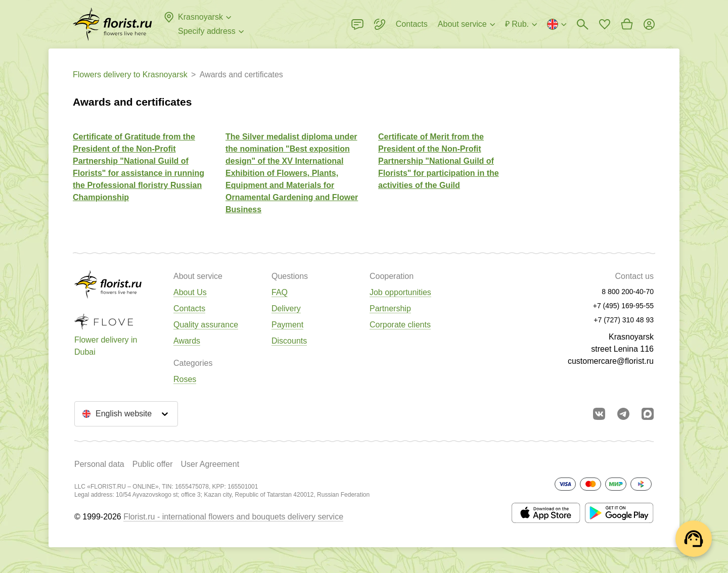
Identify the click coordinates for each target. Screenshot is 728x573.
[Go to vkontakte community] (599, 414)
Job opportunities (400, 292)
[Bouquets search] (582, 24)
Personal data (99, 464)
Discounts (289, 341)
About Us (190, 292)
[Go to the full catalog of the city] (112, 24)
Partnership (390, 308)
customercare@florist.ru (611, 361)
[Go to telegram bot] (623, 414)
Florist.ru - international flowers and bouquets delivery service (233, 517)
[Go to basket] (627, 24)
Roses (185, 379)
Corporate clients (400, 325)
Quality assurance (206, 325)
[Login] (649, 24)
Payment (287, 325)
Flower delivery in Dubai (106, 346)
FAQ (280, 292)
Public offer (153, 464)
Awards (187, 341)
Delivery (286, 308)
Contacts (189, 308)
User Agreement (210, 464)
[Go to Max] (648, 414)
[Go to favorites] (605, 24)
